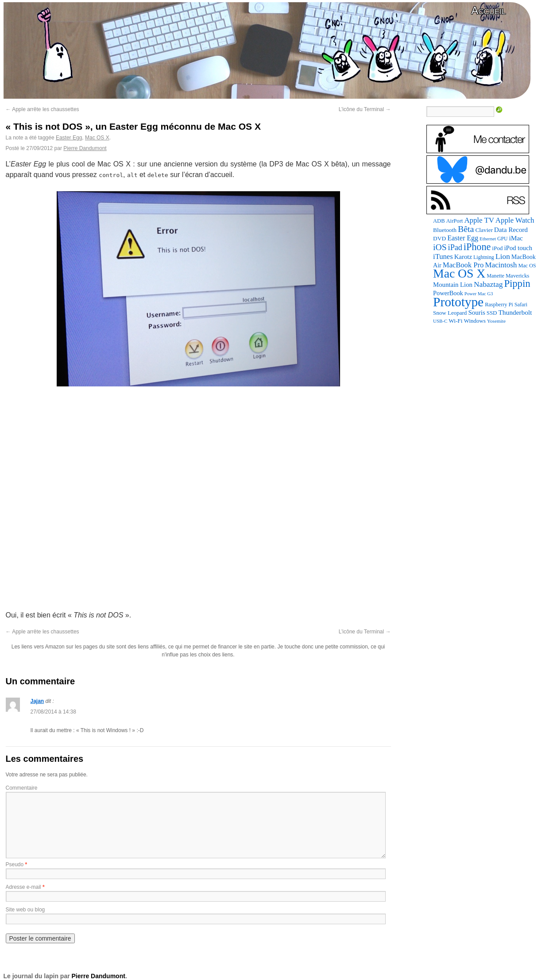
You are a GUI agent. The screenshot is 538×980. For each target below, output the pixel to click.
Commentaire (22, 788)
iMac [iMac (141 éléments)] (516, 238)
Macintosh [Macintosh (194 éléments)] (501, 265)
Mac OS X (97, 138)
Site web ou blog (25, 910)
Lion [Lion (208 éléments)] (503, 256)
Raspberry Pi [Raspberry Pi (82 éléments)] (499, 305)
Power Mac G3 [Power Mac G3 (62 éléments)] (479, 294)
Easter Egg (69, 138)
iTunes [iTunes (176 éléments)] (443, 257)
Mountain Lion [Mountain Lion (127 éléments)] (453, 285)
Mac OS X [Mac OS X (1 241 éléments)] (459, 273)
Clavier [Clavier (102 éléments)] (484, 230)
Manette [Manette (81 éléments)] (495, 276)
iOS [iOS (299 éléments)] (440, 247)
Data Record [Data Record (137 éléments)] (511, 230)
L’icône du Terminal (365, 109)
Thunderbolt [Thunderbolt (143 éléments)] (515, 312)
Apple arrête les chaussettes (43, 109)
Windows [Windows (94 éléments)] (474, 321)
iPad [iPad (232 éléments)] (455, 247)
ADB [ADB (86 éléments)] (439, 221)
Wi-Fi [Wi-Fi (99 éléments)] (455, 321)
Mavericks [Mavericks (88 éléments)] (517, 276)
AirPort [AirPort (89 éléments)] (455, 221)
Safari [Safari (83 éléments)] (521, 305)
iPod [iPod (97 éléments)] (497, 248)
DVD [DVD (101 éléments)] (439, 238)
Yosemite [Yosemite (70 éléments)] (496, 321)
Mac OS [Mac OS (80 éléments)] (527, 266)
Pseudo (15, 864)
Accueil (488, 10)
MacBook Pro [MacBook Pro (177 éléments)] (463, 265)
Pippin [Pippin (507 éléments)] (517, 284)
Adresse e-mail (23, 887)
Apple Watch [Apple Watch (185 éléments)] (515, 220)
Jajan (37, 701)
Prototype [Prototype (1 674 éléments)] (458, 302)
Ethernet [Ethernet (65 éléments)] (488, 239)
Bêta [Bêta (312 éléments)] (466, 229)
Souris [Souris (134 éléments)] (476, 313)
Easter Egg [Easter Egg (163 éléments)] (463, 238)
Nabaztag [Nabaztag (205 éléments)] (488, 284)
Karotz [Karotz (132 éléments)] (463, 257)
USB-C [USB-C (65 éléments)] (440, 321)
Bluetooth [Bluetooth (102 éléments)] (445, 230)
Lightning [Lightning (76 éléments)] (484, 257)
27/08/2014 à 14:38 (53, 712)
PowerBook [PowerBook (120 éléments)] (448, 293)
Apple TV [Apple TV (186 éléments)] (479, 220)
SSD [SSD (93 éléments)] (492, 313)
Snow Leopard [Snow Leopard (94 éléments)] (450, 313)
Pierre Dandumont (85, 148)
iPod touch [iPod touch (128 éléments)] (518, 248)
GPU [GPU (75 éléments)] (502, 239)
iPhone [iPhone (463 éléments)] (477, 247)
